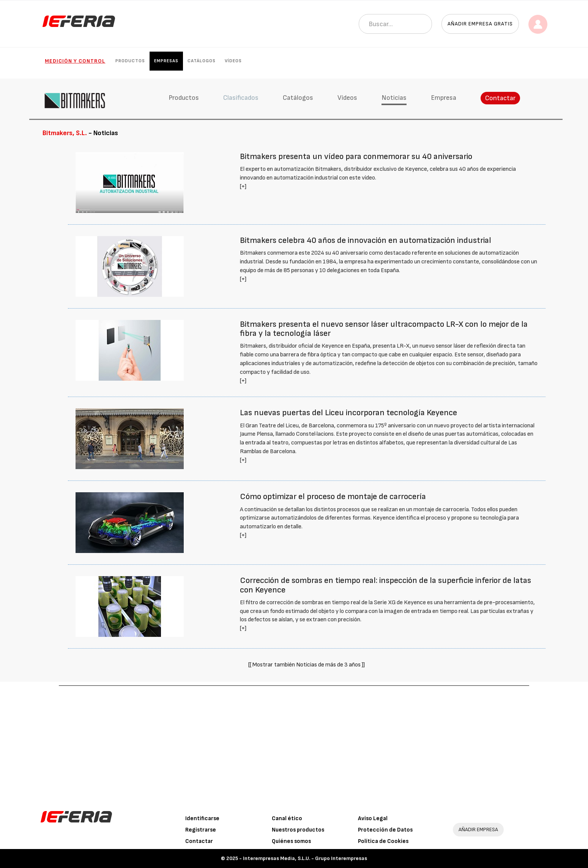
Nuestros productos (298, 830)
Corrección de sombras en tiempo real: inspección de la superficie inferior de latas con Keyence (385, 585)
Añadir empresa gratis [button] (480, 24)
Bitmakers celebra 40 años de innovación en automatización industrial (366, 240)
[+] (243, 187)
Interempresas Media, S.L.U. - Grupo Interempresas (305, 858)
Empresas (166, 61)
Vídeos (233, 61)
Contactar (500, 98)
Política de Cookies (383, 841)
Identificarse (202, 818)
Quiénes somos (291, 841)
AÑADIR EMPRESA (478, 829)
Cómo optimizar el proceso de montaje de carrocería (333, 497)
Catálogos (202, 61)
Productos (130, 61)
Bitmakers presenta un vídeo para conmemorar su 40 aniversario (356, 157)
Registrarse (201, 830)
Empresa (444, 98)
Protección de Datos (385, 830)
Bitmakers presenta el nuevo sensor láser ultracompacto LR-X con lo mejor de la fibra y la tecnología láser (384, 329)
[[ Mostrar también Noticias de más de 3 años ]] (307, 665)
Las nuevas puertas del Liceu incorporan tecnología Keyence (348, 413)
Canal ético (287, 818)
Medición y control (75, 61)
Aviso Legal (373, 818)
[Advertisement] (294, 743)
